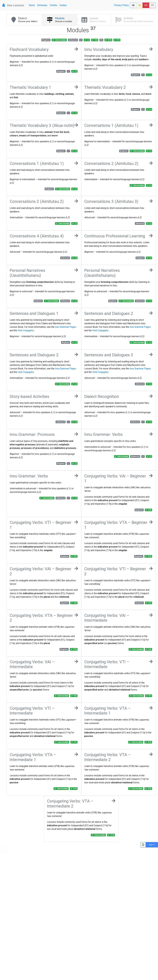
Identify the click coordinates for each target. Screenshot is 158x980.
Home (32, 5)
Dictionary (42, 5)
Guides (63, 5)
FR (152, 5)
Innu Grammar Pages (66, 327)
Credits (53, 5)
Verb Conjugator (26, 330)
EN (146, 5)
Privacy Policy (121, 5)
